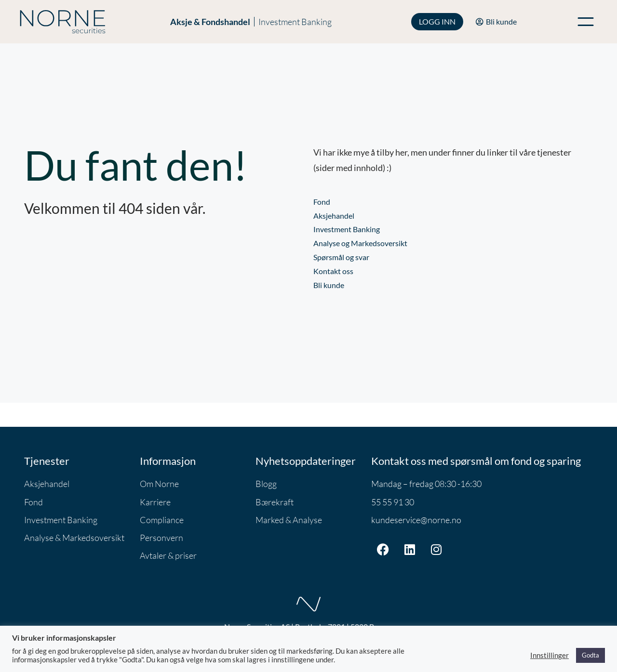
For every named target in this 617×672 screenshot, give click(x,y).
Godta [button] (590, 655)
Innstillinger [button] (550, 655)
